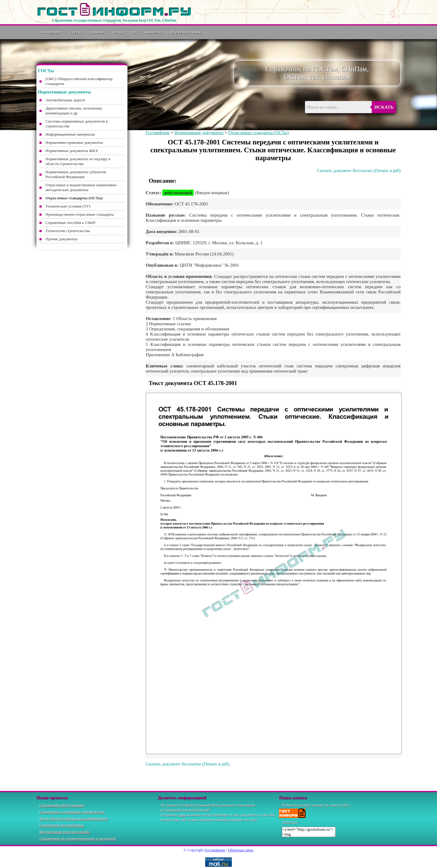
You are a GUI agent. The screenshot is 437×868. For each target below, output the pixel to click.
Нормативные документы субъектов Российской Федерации (76, 174)
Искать (384, 107)
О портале (51, 32)
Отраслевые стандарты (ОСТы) (259, 133)
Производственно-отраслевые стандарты (80, 214)
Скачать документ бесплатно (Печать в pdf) (359, 171)
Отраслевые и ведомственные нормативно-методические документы (81, 187)
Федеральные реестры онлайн (65, 832)
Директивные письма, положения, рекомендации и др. (74, 111)
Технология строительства (68, 231)
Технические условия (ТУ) (68, 206)
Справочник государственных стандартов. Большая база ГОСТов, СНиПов (114, 20)
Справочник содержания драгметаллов (72, 812)
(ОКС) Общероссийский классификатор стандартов (79, 81)
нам (182, 815)
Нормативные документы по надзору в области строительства (78, 161)
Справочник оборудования (62, 805)
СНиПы (97, 32)
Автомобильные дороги (65, 100)
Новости (153, 32)
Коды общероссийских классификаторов (73, 818)
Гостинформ (158, 133)
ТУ (134, 32)
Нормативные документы (199, 133)
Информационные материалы (70, 134)
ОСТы (118, 32)
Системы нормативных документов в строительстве (77, 124)
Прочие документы (62, 239)
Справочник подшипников (62, 825)
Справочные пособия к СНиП (70, 223)
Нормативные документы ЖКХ (72, 151)
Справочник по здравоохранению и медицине (78, 838)
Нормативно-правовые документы (74, 142)
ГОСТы (76, 32)
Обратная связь (186, 32)
